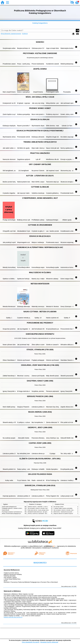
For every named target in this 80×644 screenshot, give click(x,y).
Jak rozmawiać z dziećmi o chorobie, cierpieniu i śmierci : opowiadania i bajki (46, 508)
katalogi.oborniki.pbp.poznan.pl (13, 617)
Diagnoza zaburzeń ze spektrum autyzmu (63, 514)
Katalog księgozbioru (40, 23)
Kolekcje (25, 34)
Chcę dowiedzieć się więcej (31, 642)
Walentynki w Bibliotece (12, 591)
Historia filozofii (6, 510)
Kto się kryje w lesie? (59, 507)
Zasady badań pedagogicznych (9, 507)
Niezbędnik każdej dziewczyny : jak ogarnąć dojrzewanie (41, 512)
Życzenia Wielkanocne (12, 570)
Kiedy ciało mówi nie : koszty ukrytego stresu (38, 510)
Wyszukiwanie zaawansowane (11, 34)
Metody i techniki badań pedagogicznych (11, 514)
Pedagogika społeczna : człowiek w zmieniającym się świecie (16, 508)
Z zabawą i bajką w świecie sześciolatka (63, 508)
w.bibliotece (49, 546)
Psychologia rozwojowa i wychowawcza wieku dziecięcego (16, 512)
